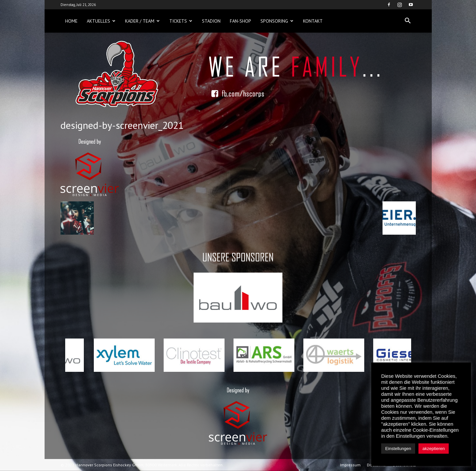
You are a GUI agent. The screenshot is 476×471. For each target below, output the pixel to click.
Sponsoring (277, 21)
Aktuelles (101, 21)
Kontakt (313, 21)
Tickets (181, 21)
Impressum (350, 465)
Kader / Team (142, 21)
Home (71, 21)
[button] (408, 21)
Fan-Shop (240, 21)
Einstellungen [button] (398, 449)
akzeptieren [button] (434, 449)
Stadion (211, 21)
